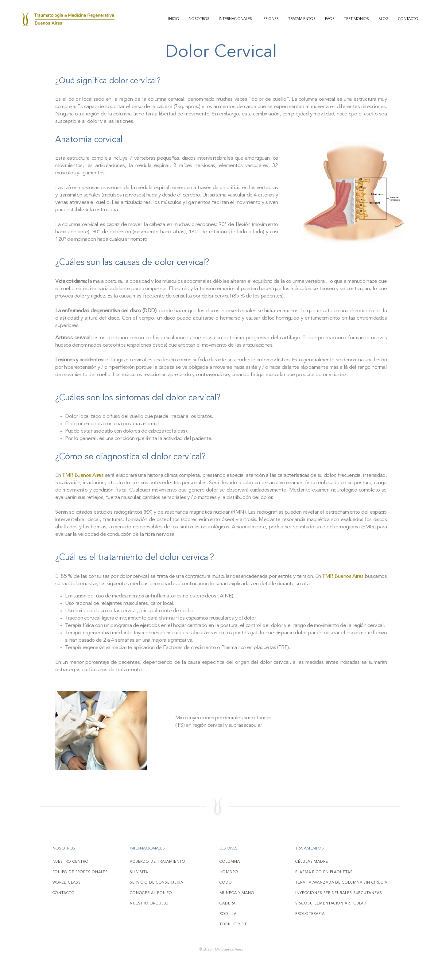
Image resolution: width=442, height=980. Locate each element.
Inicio (174, 19)
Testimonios (357, 19)
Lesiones (270, 19)
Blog (384, 19)
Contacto (408, 19)
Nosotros (199, 19)
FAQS (330, 19)
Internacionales (235, 19)
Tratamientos (302, 19)
